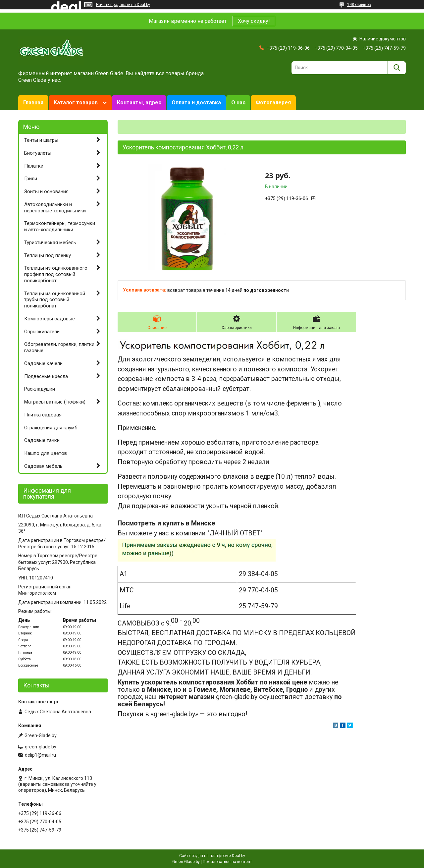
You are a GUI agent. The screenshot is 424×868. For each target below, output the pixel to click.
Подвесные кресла (46, 376)
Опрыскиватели (42, 332)
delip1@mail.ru (40, 755)
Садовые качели (43, 363)
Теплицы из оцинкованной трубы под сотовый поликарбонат (55, 300)
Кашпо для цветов (46, 453)
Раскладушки (40, 389)
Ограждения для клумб (51, 428)
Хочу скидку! (254, 21)
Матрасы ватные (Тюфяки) (55, 402)
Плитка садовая (43, 415)
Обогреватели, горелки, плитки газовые (59, 347)
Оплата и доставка (196, 103)
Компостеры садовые (50, 319)
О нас (238, 103)
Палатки (34, 166)
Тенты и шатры (41, 140)
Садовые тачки (42, 440)
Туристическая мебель (50, 243)
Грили (31, 179)
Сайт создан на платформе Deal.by (212, 856)
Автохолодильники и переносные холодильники (55, 208)
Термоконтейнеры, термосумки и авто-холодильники (60, 226)
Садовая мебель (43, 466)
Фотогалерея (273, 103)
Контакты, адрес (139, 103)
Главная (33, 103)
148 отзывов (359, 5)
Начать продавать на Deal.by (123, 5)
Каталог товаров (76, 103)
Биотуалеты (38, 153)
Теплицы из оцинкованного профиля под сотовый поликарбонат (56, 274)
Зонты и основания (46, 191)
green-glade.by (41, 747)
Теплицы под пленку (48, 255)
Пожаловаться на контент (227, 862)
